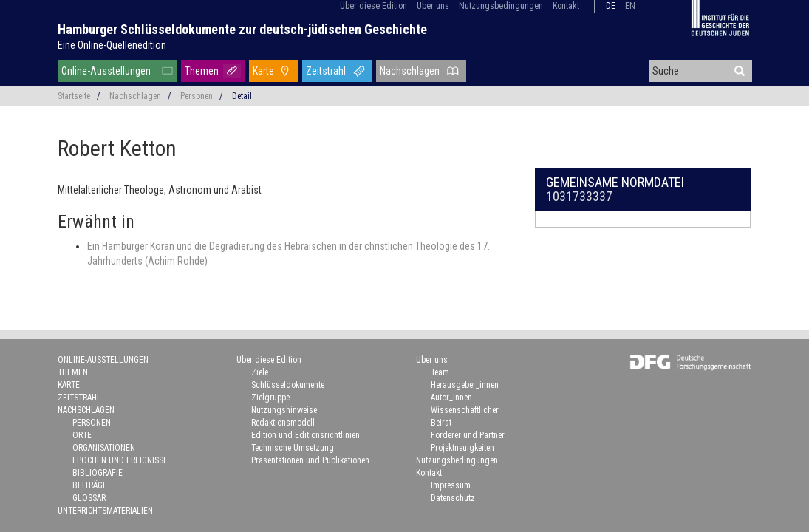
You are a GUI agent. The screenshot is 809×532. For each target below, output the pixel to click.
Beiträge (90, 485)
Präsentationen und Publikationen (310, 460)
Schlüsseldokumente (288, 385)
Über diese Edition (373, 6)
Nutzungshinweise (284, 410)
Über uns (433, 6)
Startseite (74, 96)
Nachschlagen (410, 71)
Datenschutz (453, 498)
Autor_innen (451, 398)
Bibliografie (98, 473)
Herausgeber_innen (465, 385)
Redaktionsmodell (283, 423)
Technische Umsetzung (293, 448)
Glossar (89, 498)
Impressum (451, 485)
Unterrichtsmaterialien (105, 511)
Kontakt (566, 6)
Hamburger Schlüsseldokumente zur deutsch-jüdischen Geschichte (242, 29)
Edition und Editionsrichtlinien (305, 435)
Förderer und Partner (468, 435)
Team (440, 372)
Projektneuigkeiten (462, 448)
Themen (202, 71)
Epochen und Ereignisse (120, 460)
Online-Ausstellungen (106, 71)
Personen (197, 96)
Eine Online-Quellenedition (112, 45)
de (611, 6)
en (630, 6)
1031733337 (579, 196)
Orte (82, 435)
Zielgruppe (270, 398)
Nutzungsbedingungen (501, 6)
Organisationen (104, 448)
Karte (263, 71)
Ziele (260, 372)
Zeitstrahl (326, 71)
